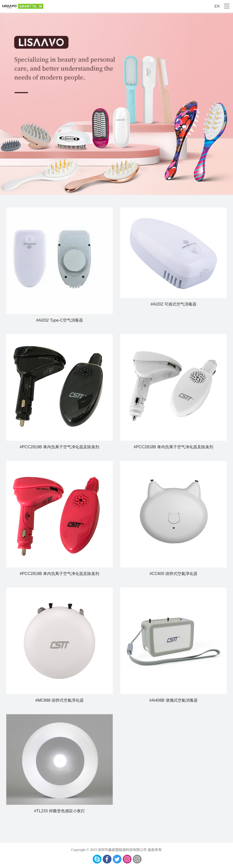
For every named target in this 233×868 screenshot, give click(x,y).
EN (217, 6)
